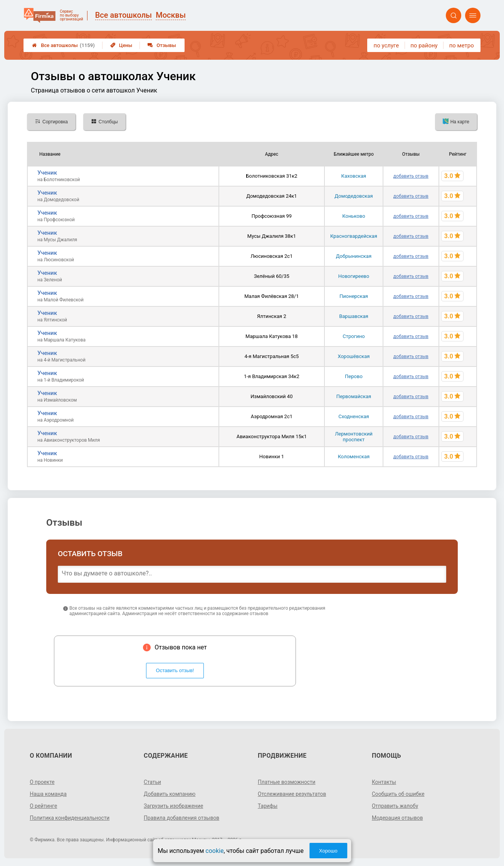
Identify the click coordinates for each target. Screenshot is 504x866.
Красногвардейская (354, 236)
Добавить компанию (170, 794)
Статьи (153, 782)
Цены (121, 45)
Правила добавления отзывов (182, 818)
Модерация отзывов (398, 818)
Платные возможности (287, 782)
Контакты (384, 782)
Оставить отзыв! (175, 670)
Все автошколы (63, 45)
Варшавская (354, 316)
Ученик (47, 173)
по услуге (386, 45)
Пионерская (354, 296)
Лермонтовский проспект (354, 437)
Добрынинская (354, 256)
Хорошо (328, 851)
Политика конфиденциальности (70, 818)
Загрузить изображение (174, 806)
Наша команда (49, 794)
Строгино (354, 336)
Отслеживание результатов (293, 794)
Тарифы (268, 806)
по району (424, 45)
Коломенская (354, 457)
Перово (354, 376)
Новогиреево (354, 276)
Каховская (354, 176)
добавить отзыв (411, 176)
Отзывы (162, 45)
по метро (462, 45)
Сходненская (354, 416)
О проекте (42, 782)
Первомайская (354, 396)
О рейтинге (44, 806)
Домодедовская (354, 196)
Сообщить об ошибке (399, 794)
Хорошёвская (354, 356)
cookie (214, 851)
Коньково (354, 216)
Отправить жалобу (396, 806)
